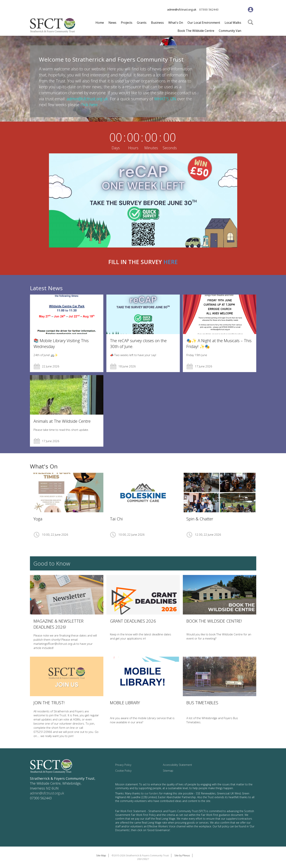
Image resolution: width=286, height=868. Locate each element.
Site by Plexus (182, 855)
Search (251, 28)
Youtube (241, 10)
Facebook (226, 10)
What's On (176, 23)
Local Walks (233, 23)
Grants (142, 23)
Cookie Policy (123, 771)
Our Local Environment (204, 23)
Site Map (101, 855)
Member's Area (251, 10)
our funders (151, 793)
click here (89, 104)
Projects (127, 23)
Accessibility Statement (177, 765)
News (112, 23)
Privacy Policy (123, 765)
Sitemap (168, 771)
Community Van (230, 31)
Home (100, 23)
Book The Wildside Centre (196, 31)
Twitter (233, 10)
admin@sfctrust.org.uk (182, 9)
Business (157, 23)
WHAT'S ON (165, 99)
